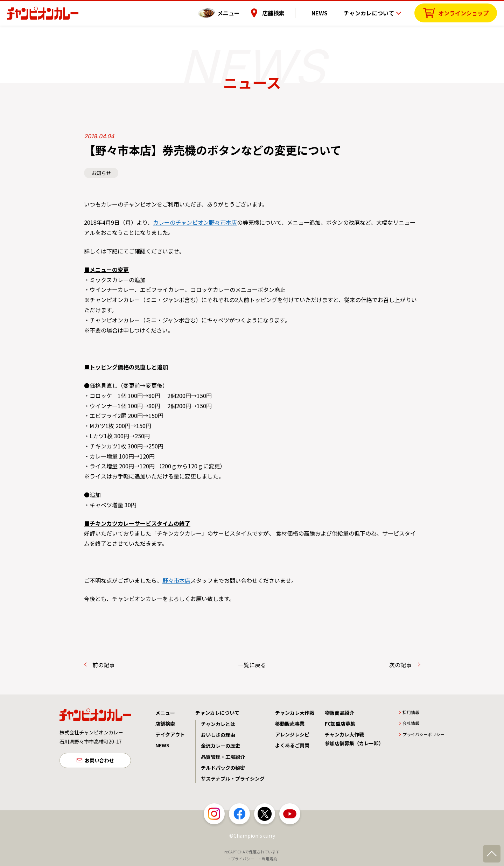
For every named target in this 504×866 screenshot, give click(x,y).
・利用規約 (268, 859)
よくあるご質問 (292, 745)
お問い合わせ (99, 761)
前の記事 (104, 665)
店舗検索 (285, 12)
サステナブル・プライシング (233, 778)
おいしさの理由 (218, 735)
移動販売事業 (290, 724)
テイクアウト (170, 734)
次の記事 (400, 665)
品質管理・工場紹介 (223, 757)
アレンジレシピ (292, 734)
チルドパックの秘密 (223, 768)
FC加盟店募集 (340, 724)
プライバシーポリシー (423, 734)
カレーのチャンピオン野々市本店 (195, 222)
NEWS (325, 12)
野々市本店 (176, 580)
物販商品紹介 (339, 713)
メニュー (240, 12)
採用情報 (411, 712)
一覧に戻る (252, 665)
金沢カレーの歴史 (220, 746)
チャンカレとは (218, 724)
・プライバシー (241, 859)
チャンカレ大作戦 (295, 713)
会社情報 (411, 723)
